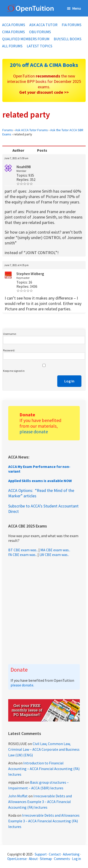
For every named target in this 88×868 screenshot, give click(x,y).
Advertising (71, 854)
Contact (55, 854)
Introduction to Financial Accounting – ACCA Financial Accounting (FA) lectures (44, 769)
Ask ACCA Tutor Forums (32, 130)
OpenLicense (17, 859)
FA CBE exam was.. (23, 555)
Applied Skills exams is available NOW (40, 481)
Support (41, 854)
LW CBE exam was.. (54, 555)
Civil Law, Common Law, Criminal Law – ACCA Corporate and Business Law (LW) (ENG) (44, 749)
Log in (77, 859)
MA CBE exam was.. (55, 550)
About (33, 859)
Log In (69, 381)
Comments (62, 859)
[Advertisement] (44, 610)
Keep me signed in (14, 371)
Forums (8, 130)
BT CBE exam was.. (23, 550)
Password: (9, 350)
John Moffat (18, 796)
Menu (77, 8)
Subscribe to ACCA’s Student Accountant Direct (43, 509)
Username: (10, 334)
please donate (34, 432)
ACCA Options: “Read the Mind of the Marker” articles (41, 493)
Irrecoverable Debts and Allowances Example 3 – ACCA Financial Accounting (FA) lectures (40, 802)
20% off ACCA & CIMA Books (44, 65)
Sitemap (46, 859)
